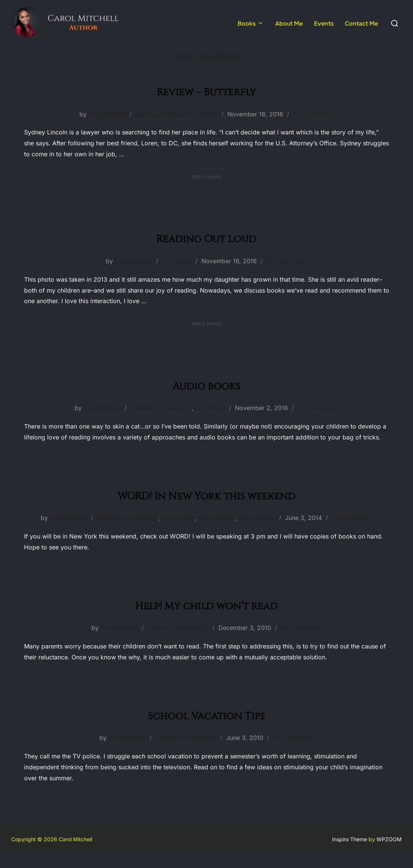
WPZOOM (389, 854)
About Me (289, 24)
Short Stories (217, 532)
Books (251, 24)
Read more (212, 191)
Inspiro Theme (350, 854)
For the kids (178, 532)
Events (324, 24)
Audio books (206, 399)
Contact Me (361, 24)
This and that (257, 532)
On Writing (177, 276)
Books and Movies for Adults (177, 128)
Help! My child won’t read (206, 619)
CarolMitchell (107, 128)
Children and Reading (161, 423)
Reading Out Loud (206, 252)
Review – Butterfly (206, 105)
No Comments (313, 128)
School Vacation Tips (206, 729)
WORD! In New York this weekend (206, 509)
